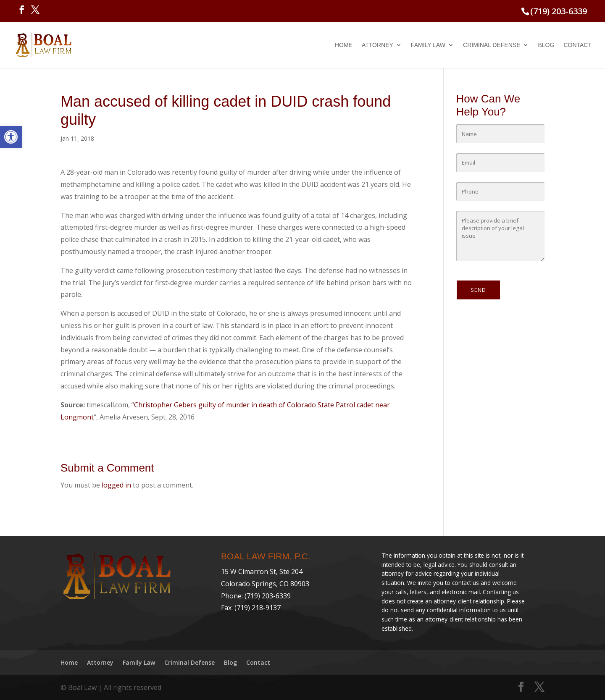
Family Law (428, 45)
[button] (11, 137)
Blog (546, 45)
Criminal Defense (492, 45)
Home (344, 45)
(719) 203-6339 (559, 11)
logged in (116, 485)
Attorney (377, 45)
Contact (577, 45)
